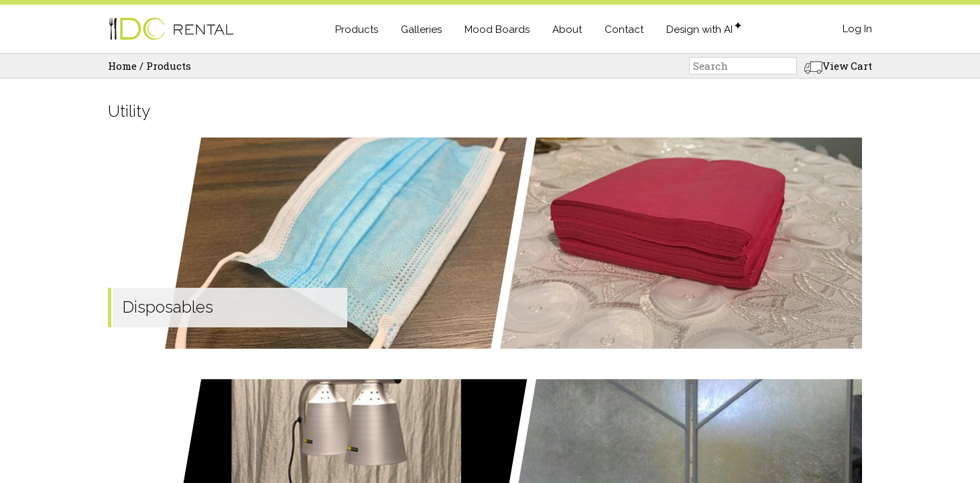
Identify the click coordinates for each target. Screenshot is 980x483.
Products (357, 30)
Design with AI (699, 30)
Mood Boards (497, 30)
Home (122, 66)
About (567, 30)
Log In (857, 29)
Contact (624, 30)
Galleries (421, 30)
